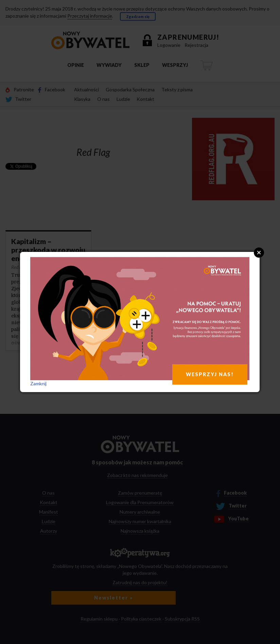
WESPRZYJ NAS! (210, 374)
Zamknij (38, 383)
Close (259, 253)
